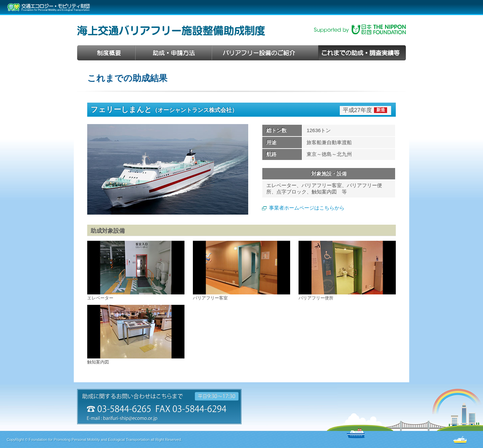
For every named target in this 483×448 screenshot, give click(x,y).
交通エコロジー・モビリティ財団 (49, 7)
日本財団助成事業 (360, 30)
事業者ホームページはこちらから (307, 208)
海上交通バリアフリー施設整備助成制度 (171, 31)
